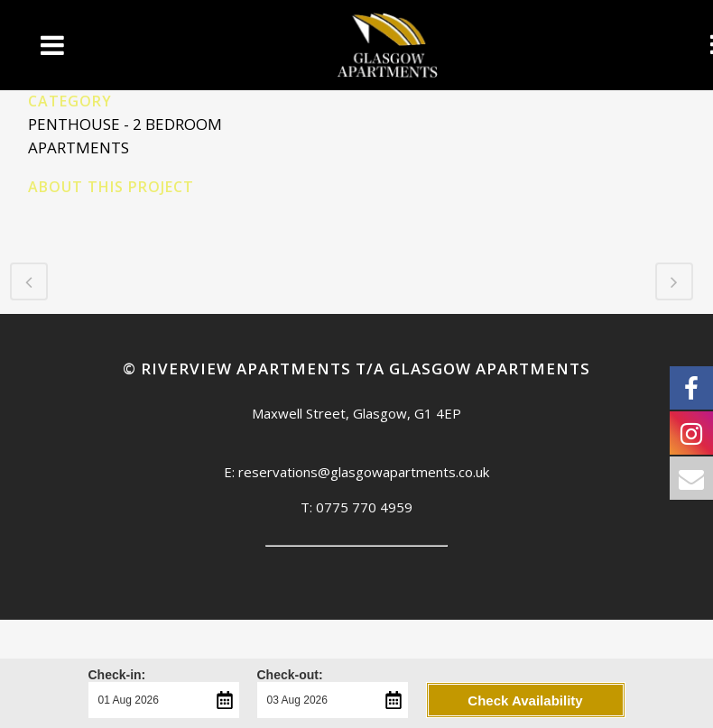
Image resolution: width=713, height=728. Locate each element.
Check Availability (525, 700)
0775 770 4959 (364, 507)
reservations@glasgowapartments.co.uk (364, 472)
